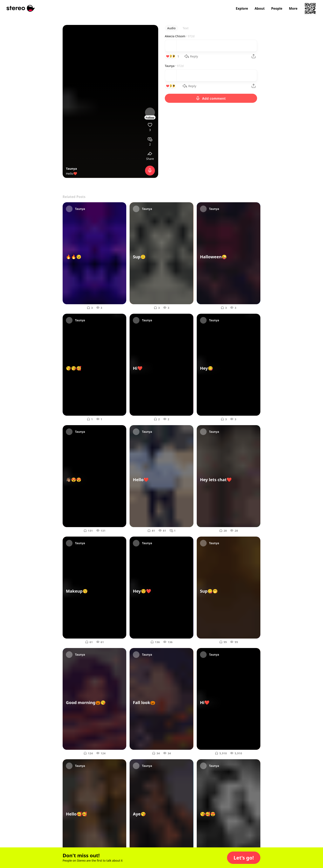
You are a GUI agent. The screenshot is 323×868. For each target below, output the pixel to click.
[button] (244, 858)
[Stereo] (21, 8)
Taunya (71, 168)
